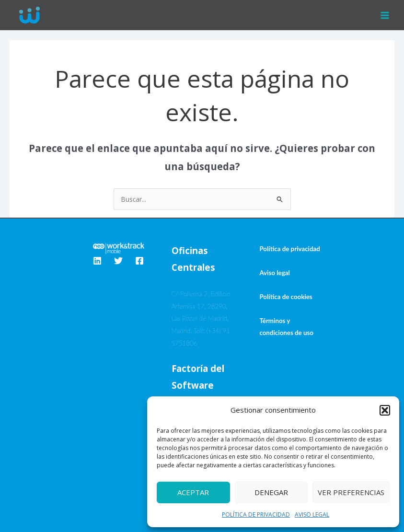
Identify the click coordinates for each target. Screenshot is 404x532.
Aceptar (193, 492)
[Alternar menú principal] (385, 15)
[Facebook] (139, 261)
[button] (385, 410)
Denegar (271, 492)
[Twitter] (118, 261)
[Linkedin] (97, 261)
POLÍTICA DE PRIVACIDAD (256, 515)
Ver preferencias (351, 492)
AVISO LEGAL (312, 515)
